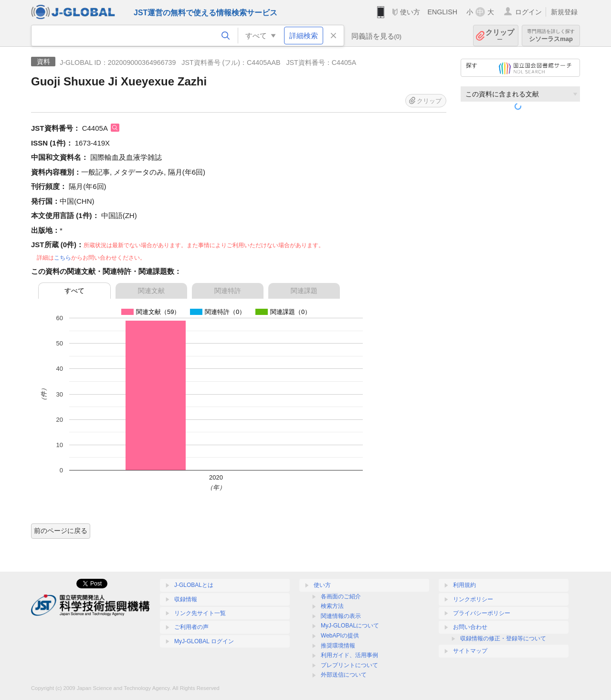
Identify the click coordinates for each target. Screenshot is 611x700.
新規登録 (564, 12)
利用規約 (464, 585)
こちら (63, 258)
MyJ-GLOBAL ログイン (204, 641)
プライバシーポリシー (482, 613)
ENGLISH (442, 12)
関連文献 (151, 291)
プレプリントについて (349, 665)
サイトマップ (470, 651)
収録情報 (186, 599)
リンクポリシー (473, 599)
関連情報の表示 (341, 616)
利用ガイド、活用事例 (349, 655)
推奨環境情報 (338, 646)
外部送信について (344, 675)
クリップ (500, 36)
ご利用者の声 (191, 627)
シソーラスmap (551, 36)
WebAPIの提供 (340, 636)
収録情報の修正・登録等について (503, 638)
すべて (74, 291)
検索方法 (332, 606)
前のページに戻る (61, 531)
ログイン (528, 12)
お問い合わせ (470, 627)
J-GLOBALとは (194, 585)
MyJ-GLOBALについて (350, 626)
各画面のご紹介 (341, 596)
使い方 (410, 12)
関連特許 (228, 291)
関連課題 (304, 291)
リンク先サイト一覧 (200, 613)
